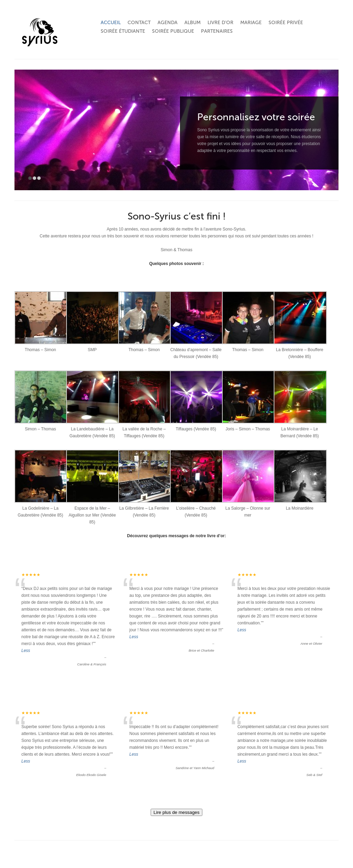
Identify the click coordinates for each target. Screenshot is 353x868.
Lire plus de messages (176, 812)
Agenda (168, 23)
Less (26, 651)
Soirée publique (173, 31)
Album (193, 23)
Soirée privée (286, 23)
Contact (139, 23)
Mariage (251, 23)
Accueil (111, 23)
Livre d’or (220, 23)
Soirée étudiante (123, 31)
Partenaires (217, 31)
